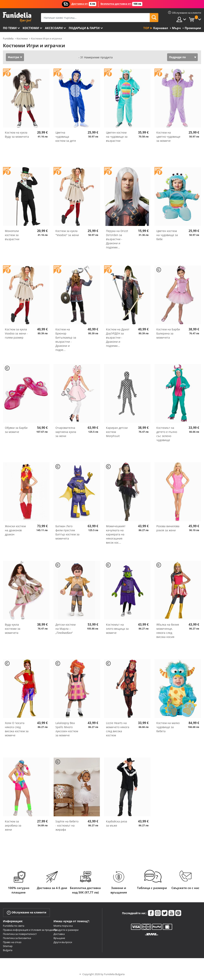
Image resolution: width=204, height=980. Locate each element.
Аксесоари (54, 28)
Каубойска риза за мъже (117, 823)
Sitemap (8, 946)
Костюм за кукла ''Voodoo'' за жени (67, 233)
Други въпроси (63, 942)
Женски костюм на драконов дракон (15, 530)
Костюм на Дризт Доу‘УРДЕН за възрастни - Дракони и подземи (118, 338)
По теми (10, 28)
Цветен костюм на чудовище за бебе (167, 235)
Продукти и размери (66, 930)
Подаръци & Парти (84, 28)
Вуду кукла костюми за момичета (13, 629)
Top (146, 28)
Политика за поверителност (20, 934)
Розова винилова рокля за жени (168, 528)
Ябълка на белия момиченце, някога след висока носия (168, 631)
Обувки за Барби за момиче (16, 430)
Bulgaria (8, 950)
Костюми (31, 28)
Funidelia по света (14, 926)
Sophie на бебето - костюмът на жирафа (67, 825)
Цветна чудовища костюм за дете (66, 137)
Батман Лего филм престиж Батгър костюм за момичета (67, 532)
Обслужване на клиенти (27, 913)
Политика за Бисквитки (17, 938)
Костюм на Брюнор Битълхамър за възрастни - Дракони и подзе (66, 340)
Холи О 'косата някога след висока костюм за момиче (17, 729)
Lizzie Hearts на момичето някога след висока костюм (118, 729)
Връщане (59, 938)
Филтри (13, 57)
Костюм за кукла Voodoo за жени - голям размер (16, 333)
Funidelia (8, 38)
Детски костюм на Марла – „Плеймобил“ (65, 629)
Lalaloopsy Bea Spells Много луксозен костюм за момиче (67, 729)
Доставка (59, 934)
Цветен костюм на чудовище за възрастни (117, 137)
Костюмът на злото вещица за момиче (117, 629)
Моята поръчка (63, 926)
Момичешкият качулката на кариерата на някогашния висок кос (116, 534)
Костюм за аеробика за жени (13, 825)
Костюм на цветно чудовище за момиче (168, 137)
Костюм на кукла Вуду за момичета (17, 135)
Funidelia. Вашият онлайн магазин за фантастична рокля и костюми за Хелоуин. (17, 17)
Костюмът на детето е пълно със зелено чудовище (167, 434)
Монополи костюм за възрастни (12, 235)
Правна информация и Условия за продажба (30, 930)
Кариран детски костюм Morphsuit (117, 432)
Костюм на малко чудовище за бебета (168, 727)
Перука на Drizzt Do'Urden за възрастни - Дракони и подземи (117, 239)
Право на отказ (12, 942)
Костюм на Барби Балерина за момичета (168, 333)
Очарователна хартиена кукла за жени (66, 432)
